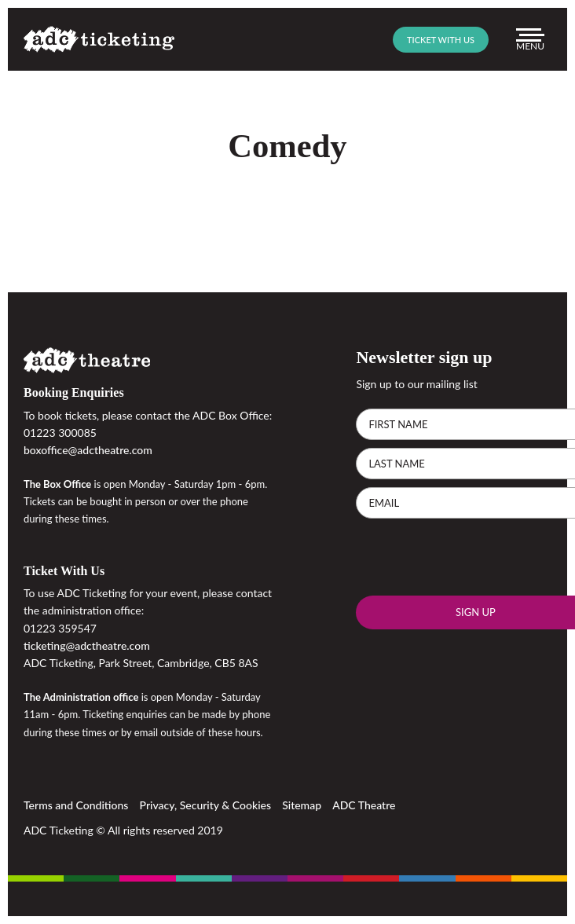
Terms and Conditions (76, 805)
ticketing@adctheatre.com (87, 645)
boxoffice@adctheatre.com (88, 450)
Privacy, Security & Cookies (206, 805)
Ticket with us (441, 40)
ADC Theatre (364, 805)
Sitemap (302, 805)
